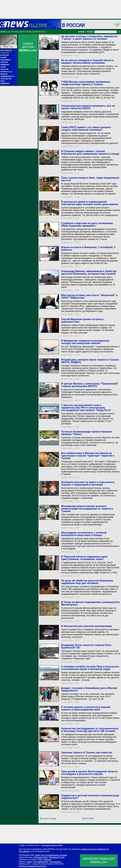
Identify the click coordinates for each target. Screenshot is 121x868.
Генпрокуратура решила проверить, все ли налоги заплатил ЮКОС (88, 107)
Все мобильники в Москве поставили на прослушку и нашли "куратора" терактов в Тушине (88, 456)
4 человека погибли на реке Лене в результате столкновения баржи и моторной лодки (90, 668)
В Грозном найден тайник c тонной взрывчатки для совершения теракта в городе (90, 153)
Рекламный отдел (57, 857)
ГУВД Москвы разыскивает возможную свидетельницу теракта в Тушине (86, 83)
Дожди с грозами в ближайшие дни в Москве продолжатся (89, 689)
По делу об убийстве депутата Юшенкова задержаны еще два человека (87, 582)
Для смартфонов (41, 862)
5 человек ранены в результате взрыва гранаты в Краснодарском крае (86, 708)
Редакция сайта (41, 857)
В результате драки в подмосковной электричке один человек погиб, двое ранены (90, 203)
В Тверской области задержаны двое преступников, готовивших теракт (84, 558)
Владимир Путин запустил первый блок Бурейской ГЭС (86, 646)
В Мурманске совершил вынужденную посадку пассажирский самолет (85, 342)
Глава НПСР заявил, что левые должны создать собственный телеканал (86, 129)
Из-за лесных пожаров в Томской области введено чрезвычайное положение (87, 62)
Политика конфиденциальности (33, 866)
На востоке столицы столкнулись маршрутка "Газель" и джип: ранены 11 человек (89, 38)
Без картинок (55, 862)
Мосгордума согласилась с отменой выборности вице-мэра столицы (84, 534)
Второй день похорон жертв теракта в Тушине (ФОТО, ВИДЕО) (90, 361)
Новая (29, 862)
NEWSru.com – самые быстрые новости (36, 864)
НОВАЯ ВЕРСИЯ (28, 47)
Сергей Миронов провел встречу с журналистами (83, 320)
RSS (40, 860)
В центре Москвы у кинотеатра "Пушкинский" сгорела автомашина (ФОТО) (90, 385)
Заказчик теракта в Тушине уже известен (87, 753)
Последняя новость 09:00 (52, 845)
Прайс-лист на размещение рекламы (51, 855)
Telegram (48, 860)
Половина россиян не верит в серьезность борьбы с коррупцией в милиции (88, 483)
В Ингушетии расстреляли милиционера (86, 626)
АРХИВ (81, 32)
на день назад (49, 818)
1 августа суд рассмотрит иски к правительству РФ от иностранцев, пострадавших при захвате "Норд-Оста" (86, 408)
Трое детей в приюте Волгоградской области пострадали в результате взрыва (89, 773)
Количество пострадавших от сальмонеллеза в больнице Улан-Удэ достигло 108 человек (90, 730)
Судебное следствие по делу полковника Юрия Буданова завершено (87, 224)
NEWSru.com (6, 32)
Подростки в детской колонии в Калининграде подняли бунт (90, 797)
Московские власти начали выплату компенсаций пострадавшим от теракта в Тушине (87, 509)
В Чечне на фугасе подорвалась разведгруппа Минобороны (90, 603)
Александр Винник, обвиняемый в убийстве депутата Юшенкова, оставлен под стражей (89, 272)
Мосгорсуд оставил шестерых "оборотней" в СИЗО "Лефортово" (89, 296)
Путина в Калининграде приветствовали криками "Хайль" (86, 433)
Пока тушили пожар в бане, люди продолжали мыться (90, 179)
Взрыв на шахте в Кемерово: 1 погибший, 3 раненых (88, 248)
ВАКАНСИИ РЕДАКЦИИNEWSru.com (99, 860)
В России (73, 25)
